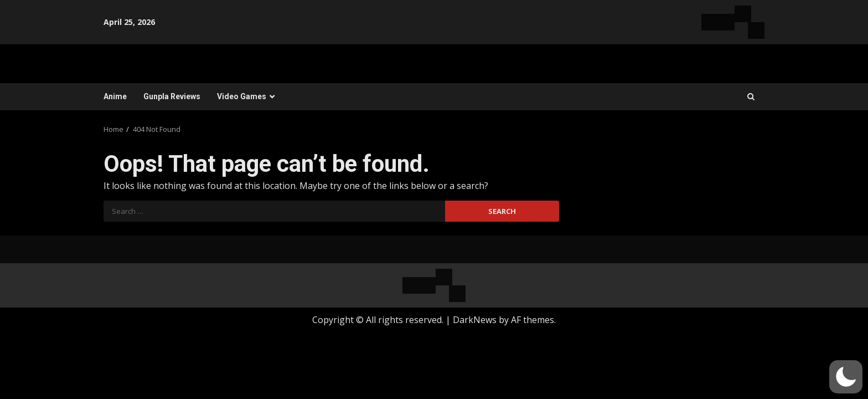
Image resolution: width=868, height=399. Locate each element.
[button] (846, 377)
